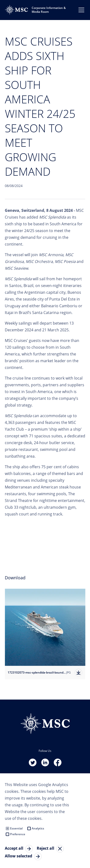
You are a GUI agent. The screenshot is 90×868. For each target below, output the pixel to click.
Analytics (38, 828)
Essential (16, 828)
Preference (18, 834)
